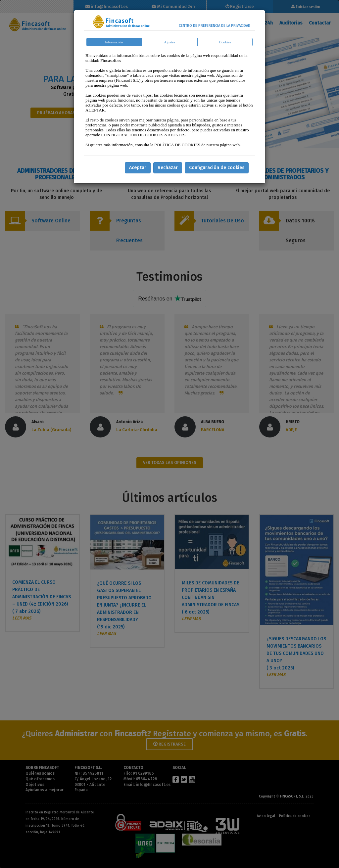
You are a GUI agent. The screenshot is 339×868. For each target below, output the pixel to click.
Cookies (225, 42)
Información (114, 42)
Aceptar (138, 168)
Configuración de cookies (217, 168)
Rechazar (168, 168)
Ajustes (170, 42)
